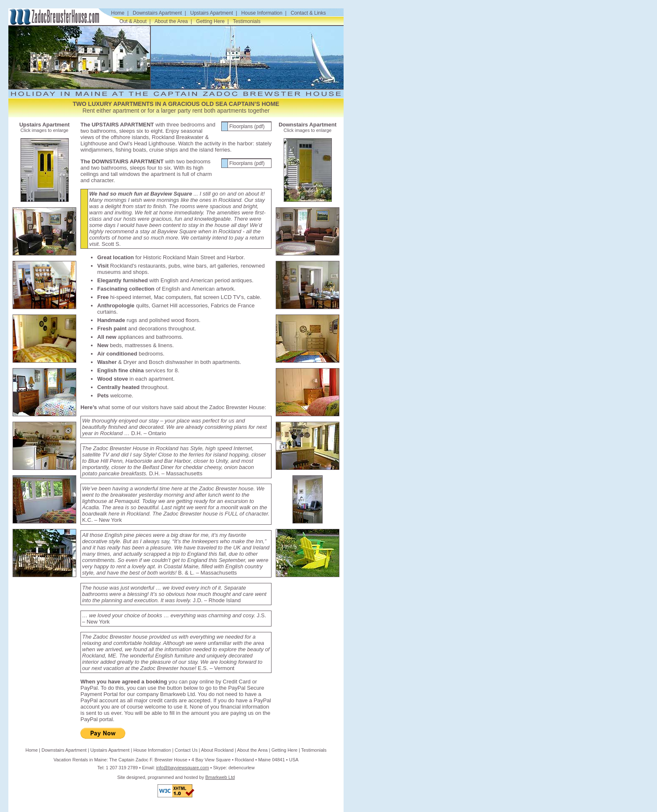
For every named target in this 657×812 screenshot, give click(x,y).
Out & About (133, 21)
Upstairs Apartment (212, 13)
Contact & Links (308, 13)
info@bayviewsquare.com (183, 768)
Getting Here (210, 21)
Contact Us (186, 750)
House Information (262, 13)
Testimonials (247, 21)
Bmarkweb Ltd (220, 777)
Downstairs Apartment (157, 13)
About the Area (171, 21)
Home (118, 13)
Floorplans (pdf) (247, 126)
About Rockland (217, 750)
